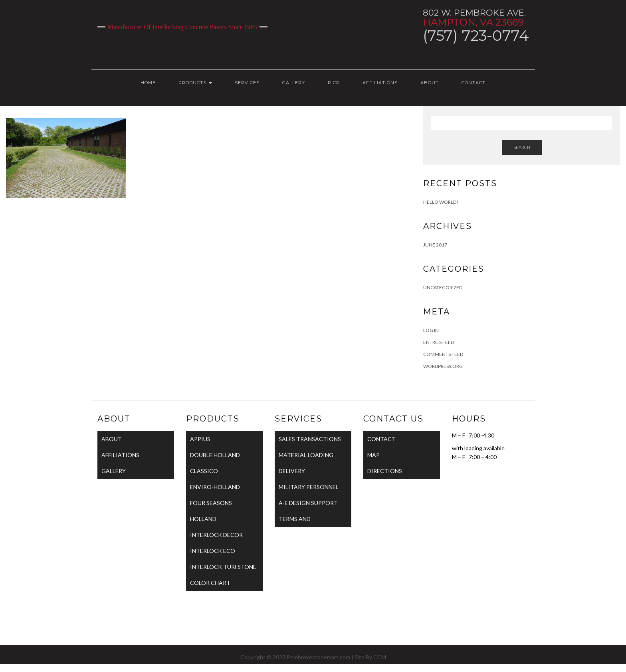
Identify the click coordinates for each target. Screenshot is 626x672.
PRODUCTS (195, 83)
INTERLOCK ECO (213, 551)
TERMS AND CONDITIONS (297, 521)
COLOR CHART (210, 583)
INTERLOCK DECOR (216, 535)
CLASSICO (204, 471)
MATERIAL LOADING (306, 455)
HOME (148, 83)
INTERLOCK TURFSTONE (223, 567)
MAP (373, 455)
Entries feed (439, 342)
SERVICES (247, 83)
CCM (380, 657)
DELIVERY (292, 471)
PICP (334, 83)
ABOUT (430, 83)
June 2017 (435, 245)
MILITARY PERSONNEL (309, 487)
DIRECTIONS (385, 471)
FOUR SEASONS (211, 503)
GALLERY (294, 83)
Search (522, 147)
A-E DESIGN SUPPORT (308, 503)
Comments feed (443, 354)
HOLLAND (203, 519)
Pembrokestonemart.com (318, 657)
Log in (431, 330)
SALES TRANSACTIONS (310, 439)
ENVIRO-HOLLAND (215, 487)
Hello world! (441, 202)
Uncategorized (443, 287)
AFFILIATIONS (380, 83)
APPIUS (200, 439)
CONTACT (473, 83)
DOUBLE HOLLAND (215, 455)
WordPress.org (443, 366)
